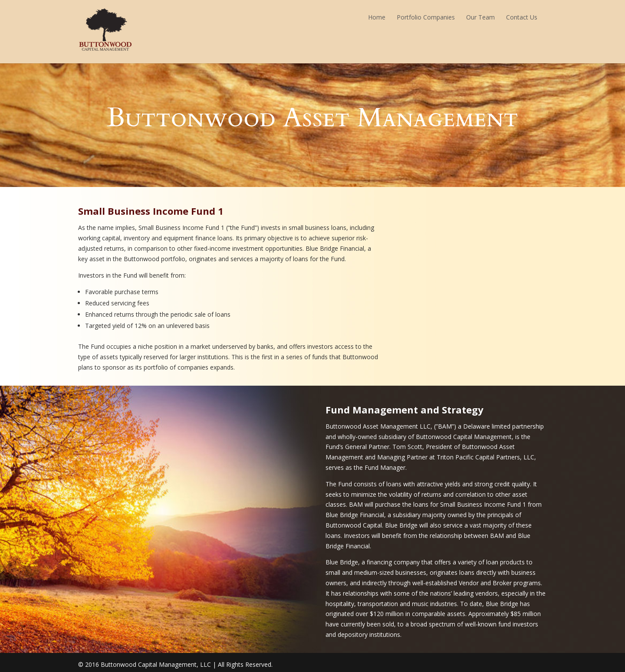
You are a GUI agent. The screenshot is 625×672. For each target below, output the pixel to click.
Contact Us (522, 17)
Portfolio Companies (426, 17)
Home (377, 17)
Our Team (480, 17)
